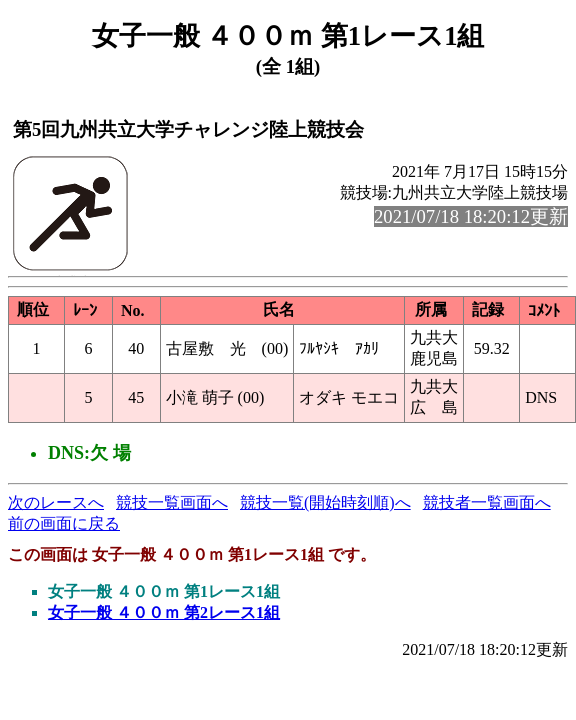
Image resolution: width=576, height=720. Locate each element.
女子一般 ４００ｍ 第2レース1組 (164, 612)
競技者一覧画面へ (487, 502)
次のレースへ (56, 502)
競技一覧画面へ (172, 502)
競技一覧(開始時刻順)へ (325, 502)
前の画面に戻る (64, 523)
